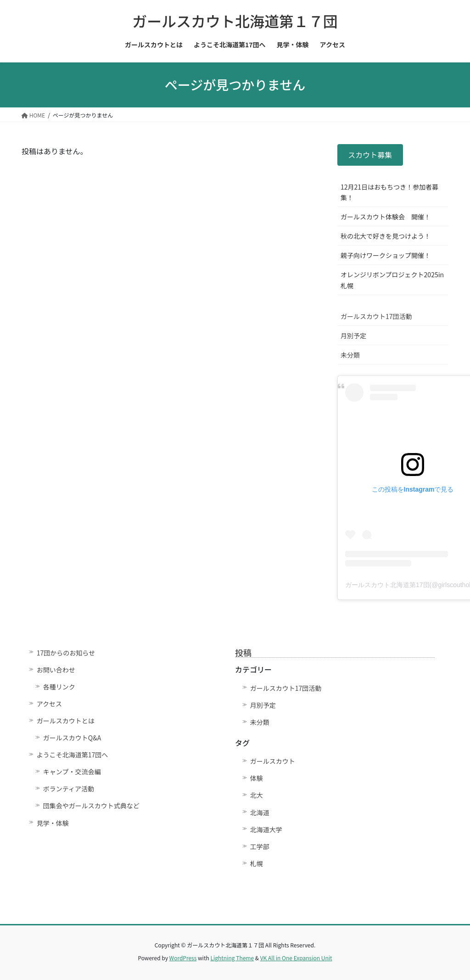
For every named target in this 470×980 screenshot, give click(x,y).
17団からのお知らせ (66, 653)
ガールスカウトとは (66, 721)
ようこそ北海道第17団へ (73, 755)
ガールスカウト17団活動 (376, 316)
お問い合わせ (56, 670)
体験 (257, 778)
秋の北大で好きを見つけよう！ (386, 236)
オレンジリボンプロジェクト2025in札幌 (392, 280)
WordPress (183, 958)
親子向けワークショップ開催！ (386, 255)
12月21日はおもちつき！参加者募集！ (389, 192)
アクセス (49, 704)
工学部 (260, 846)
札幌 (257, 863)
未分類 (350, 355)
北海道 (260, 812)
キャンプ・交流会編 (72, 772)
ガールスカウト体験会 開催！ (386, 217)
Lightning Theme (232, 958)
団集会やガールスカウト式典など (95, 806)
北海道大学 (266, 829)
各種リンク (59, 687)
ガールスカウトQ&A (72, 738)
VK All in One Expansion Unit (296, 958)
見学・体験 (53, 823)
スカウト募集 (370, 155)
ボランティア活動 (69, 789)
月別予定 (353, 336)
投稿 (243, 652)
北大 (257, 795)
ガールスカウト (273, 761)
